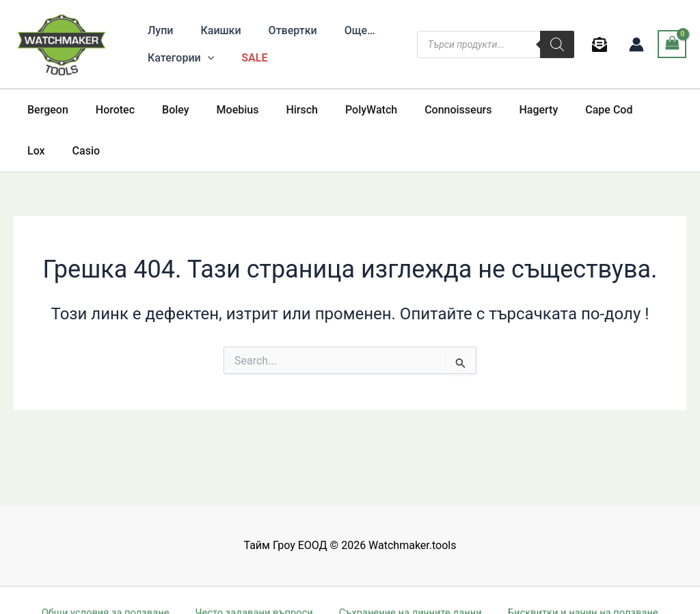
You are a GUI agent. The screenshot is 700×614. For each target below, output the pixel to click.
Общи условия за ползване (107, 571)
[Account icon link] (636, 44)
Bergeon (45, 110)
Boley (162, 110)
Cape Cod (562, 110)
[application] (205, 58)
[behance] (602, 44)
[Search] (557, 44)
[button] (178, 58)
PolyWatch (341, 110)
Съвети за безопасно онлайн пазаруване (207, 588)
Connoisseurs (422, 110)
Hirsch (277, 110)
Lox (617, 110)
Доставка (578, 588)
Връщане (520, 588)
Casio (661, 110)
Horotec (107, 110)
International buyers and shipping (405, 588)
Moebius (219, 110)
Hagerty (497, 110)
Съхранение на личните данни (405, 571)
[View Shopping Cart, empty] (672, 44)
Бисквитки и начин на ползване (576, 571)
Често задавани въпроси (252, 571)
